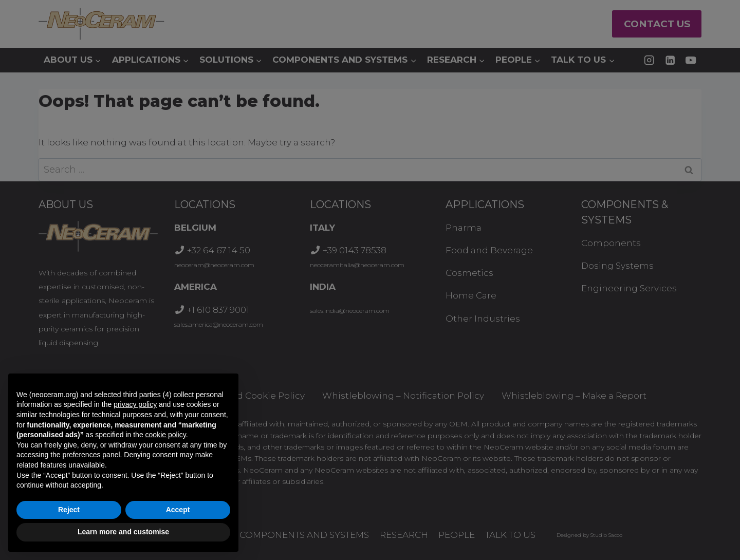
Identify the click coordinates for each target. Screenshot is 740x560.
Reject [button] (69, 510)
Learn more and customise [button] (123, 532)
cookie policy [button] (166, 435)
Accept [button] (178, 510)
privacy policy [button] (135, 404)
